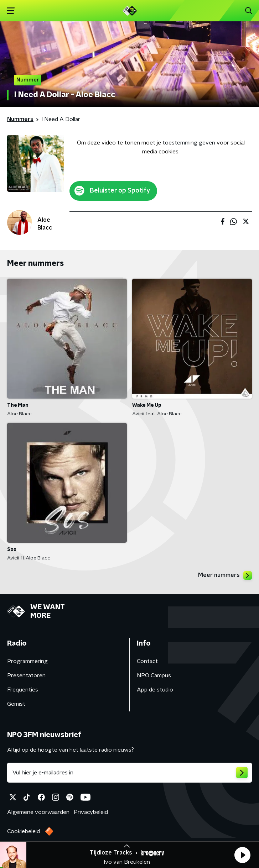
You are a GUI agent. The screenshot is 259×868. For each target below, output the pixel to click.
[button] (242, 855)
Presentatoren (26, 675)
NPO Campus (154, 675)
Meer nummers (225, 575)
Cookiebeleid (24, 831)
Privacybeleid (91, 812)
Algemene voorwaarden (38, 812)
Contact (147, 661)
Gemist (16, 704)
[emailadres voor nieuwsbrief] (129, 773)
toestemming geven (189, 143)
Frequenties (23, 690)
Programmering (27, 661)
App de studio (155, 690)
